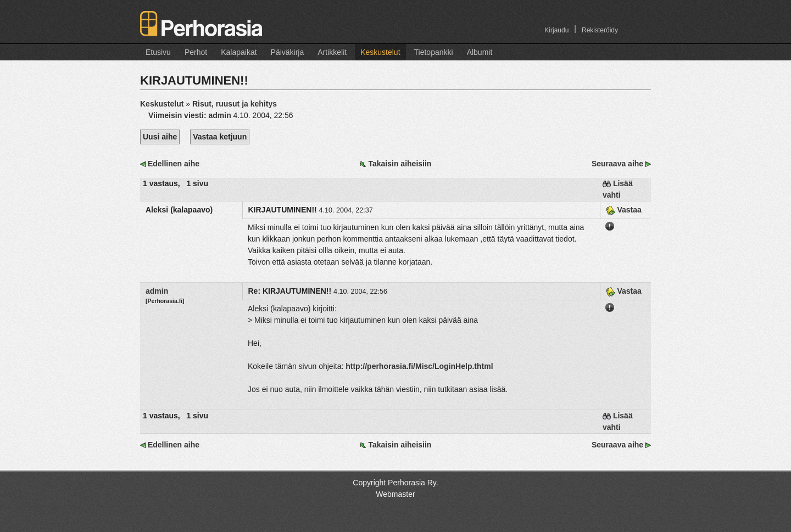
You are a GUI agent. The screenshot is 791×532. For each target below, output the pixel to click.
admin (157, 291)
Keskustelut (380, 52)
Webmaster (395, 494)
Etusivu (158, 52)
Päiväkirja (288, 52)
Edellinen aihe (174, 164)
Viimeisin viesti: (191, 115)
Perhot (196, 52)
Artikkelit (332, 52)
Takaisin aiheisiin (400, 164)
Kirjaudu (556, 30)
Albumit (480, 52)
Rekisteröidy (600, 30)
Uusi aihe (160, 137)
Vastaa (624, 210)
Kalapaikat (239, 52)
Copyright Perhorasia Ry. (395, 483)
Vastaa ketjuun (220, 137)
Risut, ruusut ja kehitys (235, 104)
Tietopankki (434, 52)
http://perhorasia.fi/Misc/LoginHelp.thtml (419, 366)
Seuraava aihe (617, 164)
